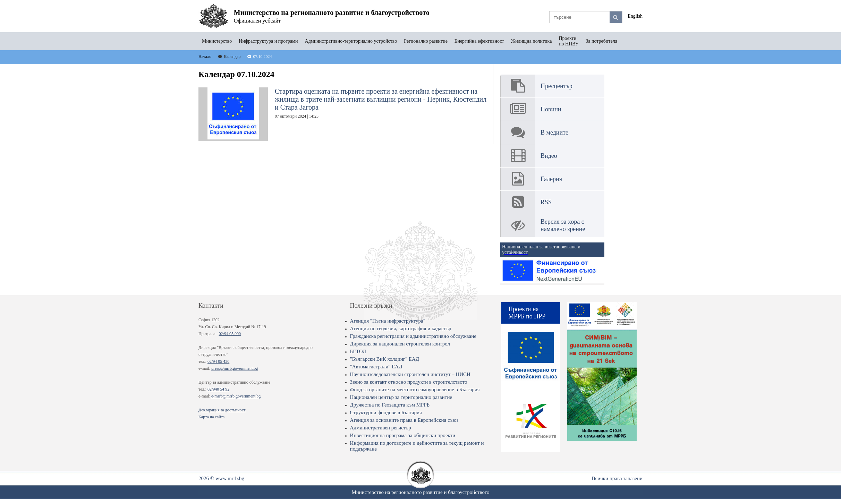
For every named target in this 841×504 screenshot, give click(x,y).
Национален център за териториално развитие (401, 397)
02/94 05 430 (218, 361)
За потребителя (601, 41)
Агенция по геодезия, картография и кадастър (401, 328)
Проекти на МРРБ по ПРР (527, 313)
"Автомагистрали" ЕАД (376, 367)
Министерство (217, 41)
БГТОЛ (358, 351)
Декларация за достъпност (222, 410)
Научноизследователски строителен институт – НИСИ (410, 374)
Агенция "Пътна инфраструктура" (388, 321)
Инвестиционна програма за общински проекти (403, 435)
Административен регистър (381, 428)
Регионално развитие (426, 41)
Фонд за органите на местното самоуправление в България (415, 390)
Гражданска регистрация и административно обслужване (413, 336)
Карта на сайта (211, 417)
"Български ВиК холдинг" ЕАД (385, 359)
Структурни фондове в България (386, 412)
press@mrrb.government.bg (235, 368)
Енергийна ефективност (479, 41)
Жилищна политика (532, 41)
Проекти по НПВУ (569, 41)
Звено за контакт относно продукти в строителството (409, 382)
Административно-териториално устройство (351, 41)
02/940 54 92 (218, 389)
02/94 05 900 (230, 334)
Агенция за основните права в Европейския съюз (404, 420)
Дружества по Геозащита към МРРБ (390, 405)
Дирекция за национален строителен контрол (400, 344)
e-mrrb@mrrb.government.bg (236, 396)
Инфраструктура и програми (268, 41)
